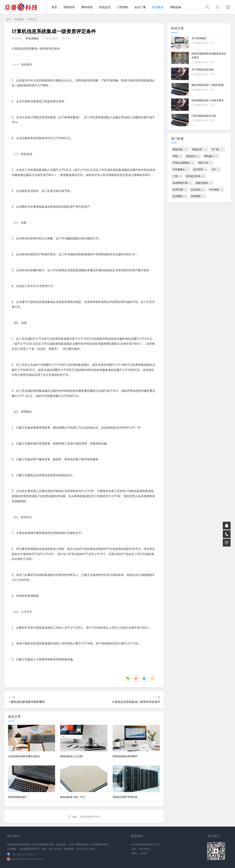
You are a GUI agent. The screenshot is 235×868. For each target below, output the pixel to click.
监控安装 (200, 169)
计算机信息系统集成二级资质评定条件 (136, 702)
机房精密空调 (182, 183)
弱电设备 (175, 7)
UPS (216, 169)
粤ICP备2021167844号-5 (25, 855)
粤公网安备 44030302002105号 (27, 859)
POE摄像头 (181, 169)
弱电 (177, 156)
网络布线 (87, 7)
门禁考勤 (122, 7)
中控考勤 (216, 190)
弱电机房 (200, 149)
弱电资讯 (69, 7)
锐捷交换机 (204, 183)
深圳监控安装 (195, 176)
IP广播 (218, 149)
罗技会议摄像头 (183, 163)
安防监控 (105, 7)
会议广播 (140, 7)
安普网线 (198, 196)
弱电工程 (205, 163)
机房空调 (180, 190)
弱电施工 (211, 156)
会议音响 (198, 190)
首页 (54, 7)
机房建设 (158, 7)
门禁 (177, 176)
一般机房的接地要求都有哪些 (26, 702)
